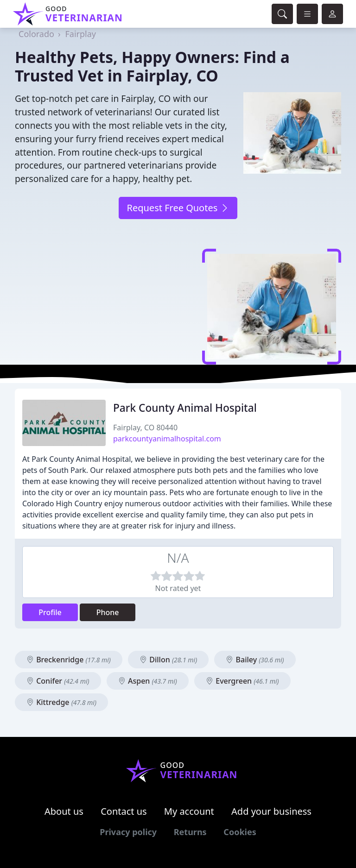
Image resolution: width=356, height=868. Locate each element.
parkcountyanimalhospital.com (167, 439)
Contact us (124, 811)
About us (64, 811)
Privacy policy (128, 832)
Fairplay (81, 34)
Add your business (271, 811)
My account (189, 811)
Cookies (240, 832)
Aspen (148, 681)
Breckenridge (69, 660)
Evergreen (242, 681)
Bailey (255, 660)
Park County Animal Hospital (185, 408)
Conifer (58, 681)
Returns (190, 832)
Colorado (36, 34)
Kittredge (61, 702)
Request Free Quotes (178, 208)
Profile (50, 612)
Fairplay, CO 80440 (145, 428)
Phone (108, 612)
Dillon (168, 660)
